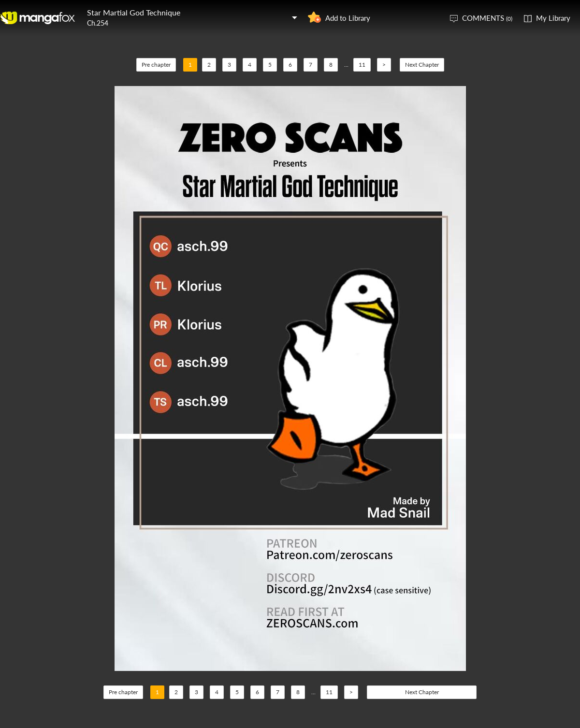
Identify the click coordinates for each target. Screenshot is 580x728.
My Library (553, 18)
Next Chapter (422, 65)
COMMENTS (487, 18)
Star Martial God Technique (134, 12)
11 (362, 65)
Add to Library (348, 18)
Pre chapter (156, 65)
